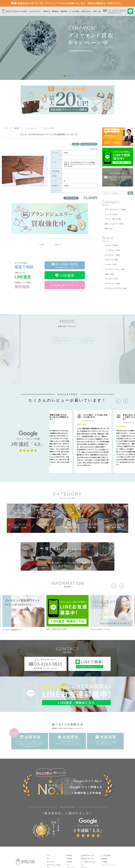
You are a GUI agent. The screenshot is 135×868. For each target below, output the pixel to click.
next (57, 244)
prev (43, 244)
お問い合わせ (86, 11)
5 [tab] (73, 76)
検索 (130, 193)
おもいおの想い (22, 11)
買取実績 (64, 11)
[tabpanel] (67, 40)
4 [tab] (70, 76)
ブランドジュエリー (89, 144)
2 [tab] (65, 76)
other (76, 144)
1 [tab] (62, 76)
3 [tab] (67, 76)
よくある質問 (74, 11)
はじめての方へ (36, 11)
